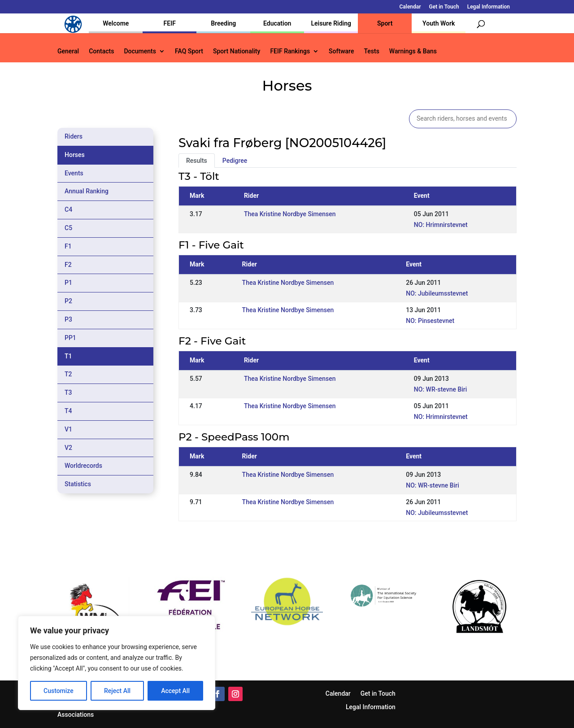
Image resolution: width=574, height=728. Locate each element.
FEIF (170, 23)
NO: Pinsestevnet (430, 321)
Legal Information (489, 7)
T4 (68, 411)
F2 (68, 265)
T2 (68, 374)
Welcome (116, 23)
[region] (117, 663)
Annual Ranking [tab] (87, 191)
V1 (68, 429)
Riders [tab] (74, 136)
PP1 (70, 338)
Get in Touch (444, 7)
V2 (68, 448)
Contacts (101, 51)
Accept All (175, 691)
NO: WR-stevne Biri (441, 389)
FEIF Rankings (290, 51)
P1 (68, 283)
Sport (385, 23)
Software (341, 51)
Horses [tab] (75, 155)
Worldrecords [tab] (83, 466)
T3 (68, 392)
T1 (68, 356)
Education (277, 23)
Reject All (117, 691)
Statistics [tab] (78, 484)
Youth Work (439, 23)
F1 (68, 246)
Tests (371, 51)
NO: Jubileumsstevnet (437, 293)
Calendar (410, 7)
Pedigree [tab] (235, 161)
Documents (140, 51)
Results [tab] (197, 161)
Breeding (223, 23)
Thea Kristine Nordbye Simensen (290, 214)
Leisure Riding (331, 23)
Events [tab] (74, 173)
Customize (59, 691)
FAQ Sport (189, 51)
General (68, 51)
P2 (68, 301)
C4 (68, 209)
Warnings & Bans (413, 51)
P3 (68, 319)
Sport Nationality (237, 51)
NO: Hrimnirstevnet (441, 225)
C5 (68, 228)
